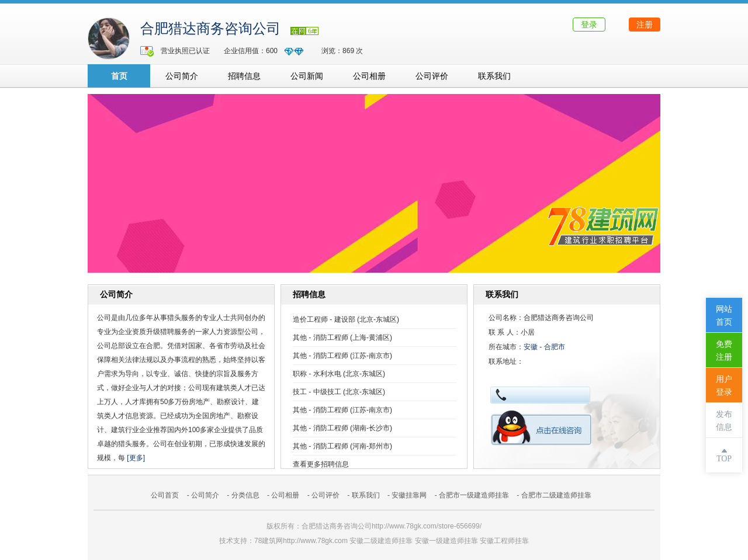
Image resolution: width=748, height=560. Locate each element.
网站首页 (724, 316)
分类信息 (245, 495)
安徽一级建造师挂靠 (446, 541)
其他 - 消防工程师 (321, 338)
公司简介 (182, 76)
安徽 (531, 347)
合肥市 (555, 347)
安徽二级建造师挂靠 (381, 541)
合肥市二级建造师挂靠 (556, 495)
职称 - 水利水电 (317, 374)
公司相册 (369, 76)
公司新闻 (307, 76)
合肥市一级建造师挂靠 (474, 495)
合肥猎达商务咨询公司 (210, 29)
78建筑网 (269, 541)
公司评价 (432, 76)
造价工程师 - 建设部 (324, 319)
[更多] (136, 458)
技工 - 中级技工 (317, 392)
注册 (645, 25)
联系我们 (494, 76)
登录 (589, 25)
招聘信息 (244, 76)
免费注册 (724, 351)
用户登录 (724, 386)
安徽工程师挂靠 (504, 541)
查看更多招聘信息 (321, 464)
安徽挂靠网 (409, 495)
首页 (119, 76)
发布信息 (724, 421)
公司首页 (165, 495)
